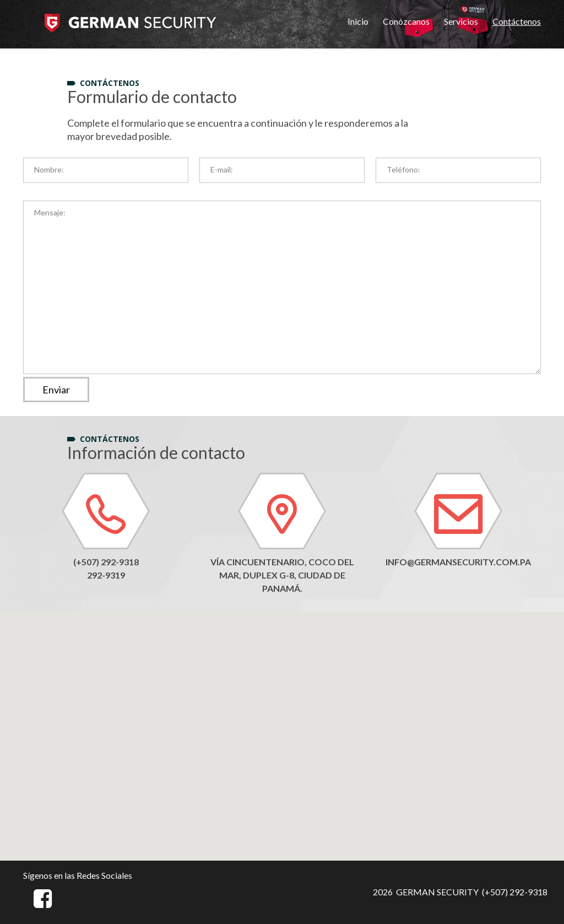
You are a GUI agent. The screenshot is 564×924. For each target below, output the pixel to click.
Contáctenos (517, 21)
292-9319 (106, 575)
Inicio (358, 21)
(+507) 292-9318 (106, 562)
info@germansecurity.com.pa (458, 562)
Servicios (461, 21)
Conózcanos (406, 21)
